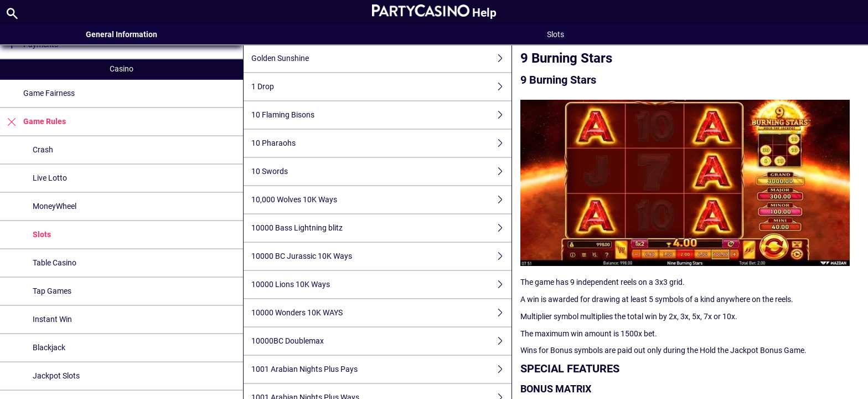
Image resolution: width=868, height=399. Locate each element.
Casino (122, 69)
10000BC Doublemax (381, 341)
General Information (122, 34)
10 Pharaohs (381, 143)
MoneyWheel (55, 206)
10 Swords (381, 172)
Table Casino (55, 263)
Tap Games (52, 291)
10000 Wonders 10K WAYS (381, 313)
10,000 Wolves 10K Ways (381, 200)
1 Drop (381, 87)
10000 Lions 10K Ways (381, 285)
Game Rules (33, 122)
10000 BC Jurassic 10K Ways (381, 256)
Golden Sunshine (381, 58)
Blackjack (49, 347)
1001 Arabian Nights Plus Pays (381, 369)
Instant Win (52, 319)
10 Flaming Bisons (381, 115)
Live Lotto (50, 178)
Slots (42, 234)
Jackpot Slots (56, 376)
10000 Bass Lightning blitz (381, 228)
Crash (43, 150)
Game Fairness (49, 93)
